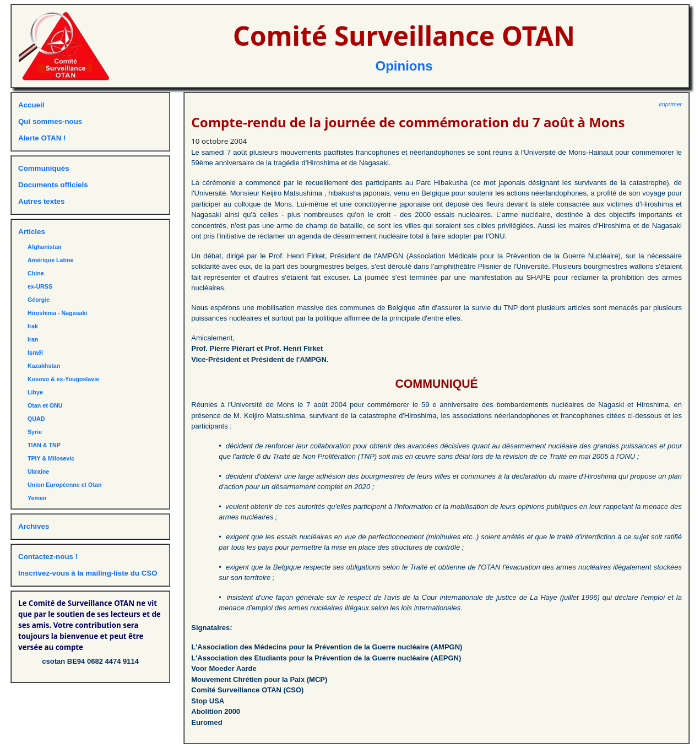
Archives (34, 526)
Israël (35, 353)
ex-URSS (40, 286)
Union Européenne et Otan (64, 485)
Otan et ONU (45, 405)
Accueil (31, 105)
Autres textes (41, 201)
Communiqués (44, 168)
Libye (35, 392)
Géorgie (39, 300)
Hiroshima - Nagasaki (57, 313)
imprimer (671, 104)
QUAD (36, 419)
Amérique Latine (51, 260)
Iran (33, 339)
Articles (32, 232)
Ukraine (38, 471)
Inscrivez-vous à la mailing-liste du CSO (88, 573)
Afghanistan (45, 247)
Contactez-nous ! (48, 557)
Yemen (37, 498)
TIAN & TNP (44, 445)
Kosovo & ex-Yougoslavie (63, 379)
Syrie (35, 432)
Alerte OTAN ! (42, 138)
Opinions (404, 66)
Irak (33, 326)
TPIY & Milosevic (51, 458)
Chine (36, 273)
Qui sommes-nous (50, 121)
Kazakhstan (44, 366)
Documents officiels (53, 185)
